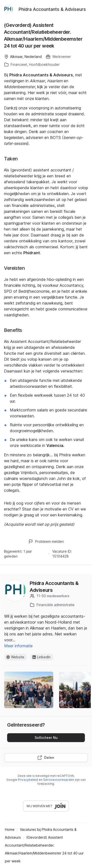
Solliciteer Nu (46, 738)
